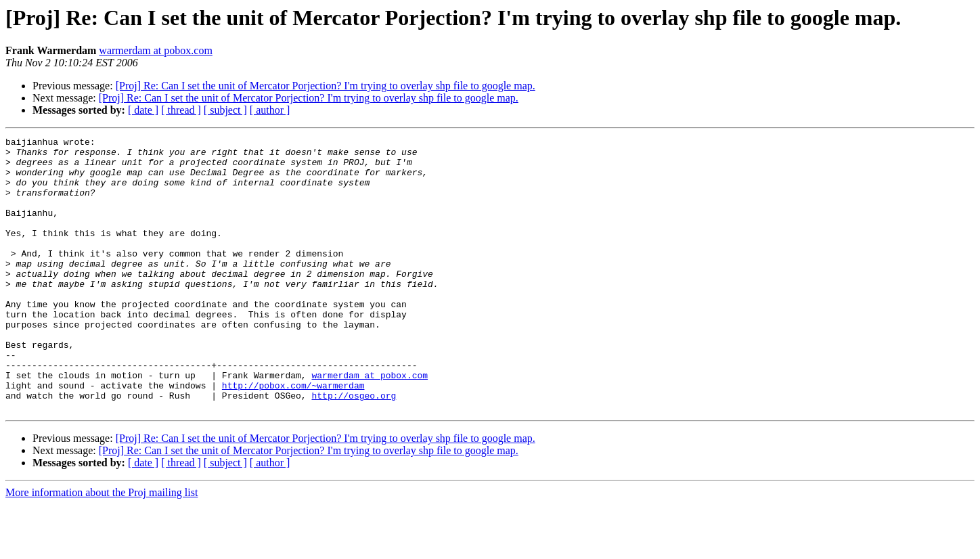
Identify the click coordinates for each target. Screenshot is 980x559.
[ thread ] (181, 110)
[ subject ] (225, 110)
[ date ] (143, 110)
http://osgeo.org (354, 448)
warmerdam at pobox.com (156, 50)
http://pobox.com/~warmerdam (293, 436)
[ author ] (270, 110)
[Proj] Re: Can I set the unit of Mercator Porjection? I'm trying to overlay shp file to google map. (326, 86)
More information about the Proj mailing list (102, 547)
